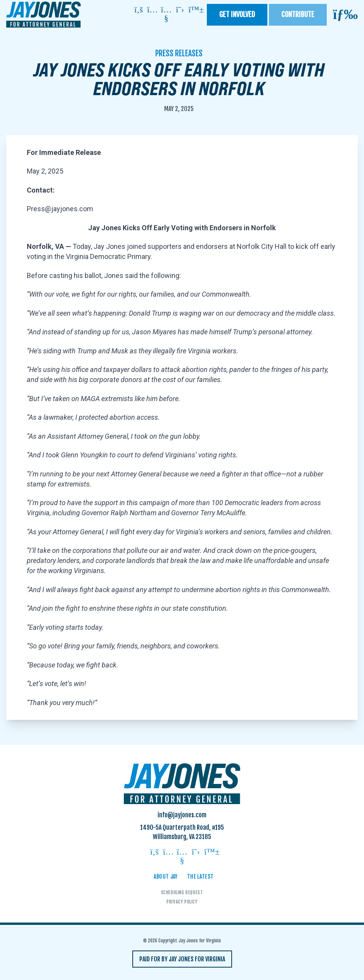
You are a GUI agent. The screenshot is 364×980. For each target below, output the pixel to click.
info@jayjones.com (182, 815)
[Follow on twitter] (180, 10)
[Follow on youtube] (166, 15)
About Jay (166, 877)
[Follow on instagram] (153, 10)
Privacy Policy (182, 902)
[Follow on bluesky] (194, 10)
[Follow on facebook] (139, 10)
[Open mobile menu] (345, 15)
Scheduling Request (182, 892)
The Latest (200, 877)
